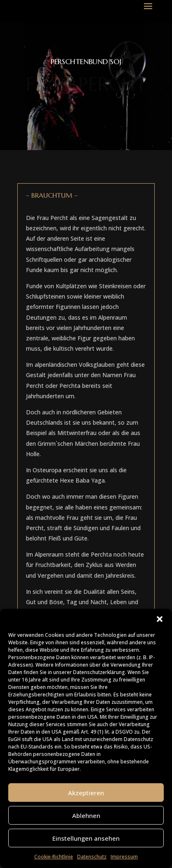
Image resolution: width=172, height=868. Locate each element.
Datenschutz (92, 857)
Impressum (124, 857)
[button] (160, 619)
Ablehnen (86, 815)
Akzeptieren (86, 793)
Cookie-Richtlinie (54, 857)
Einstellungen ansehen (86, 838)
